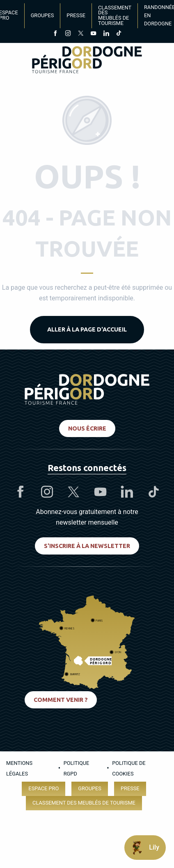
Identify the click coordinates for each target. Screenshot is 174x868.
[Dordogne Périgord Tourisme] (87, 61)
